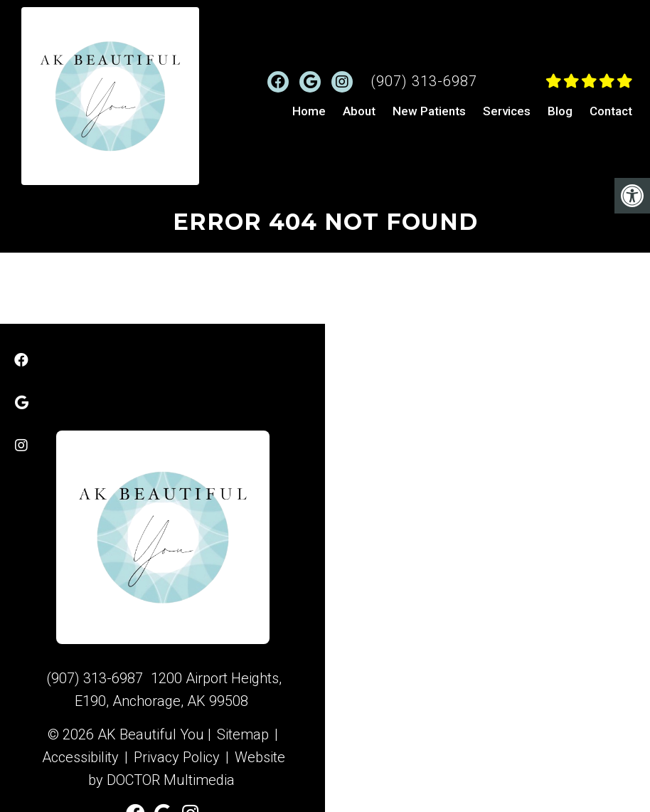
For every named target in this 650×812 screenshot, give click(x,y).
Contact (611, 111)
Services (507, 111)
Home (309, 111)
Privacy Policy (177, 757)
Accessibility (80, 757)
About (359, 111)
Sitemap (243, 734)
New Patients (429, 111)
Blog (560, 111)
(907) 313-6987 (424, 81)
